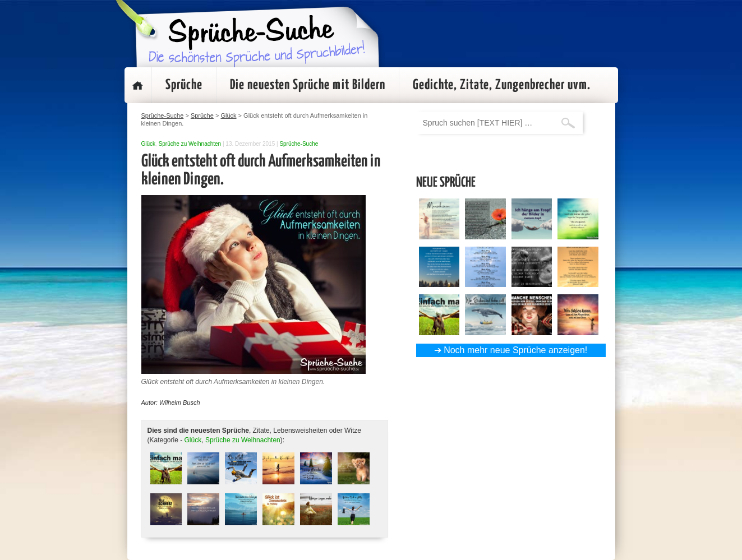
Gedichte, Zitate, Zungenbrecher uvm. (502, 85)
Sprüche (184, 85)
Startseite (138, 85)
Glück (149, 144)
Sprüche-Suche (299, 144)
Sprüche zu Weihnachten (190, 144)
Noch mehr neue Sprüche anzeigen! (515, 350)
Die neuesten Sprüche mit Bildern (308, 85)
